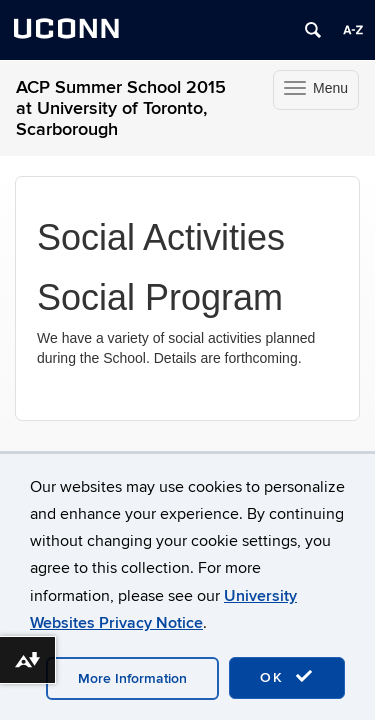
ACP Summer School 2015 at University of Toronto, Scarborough (121, 108)
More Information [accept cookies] (132, 678)
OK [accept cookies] (287, 677)
